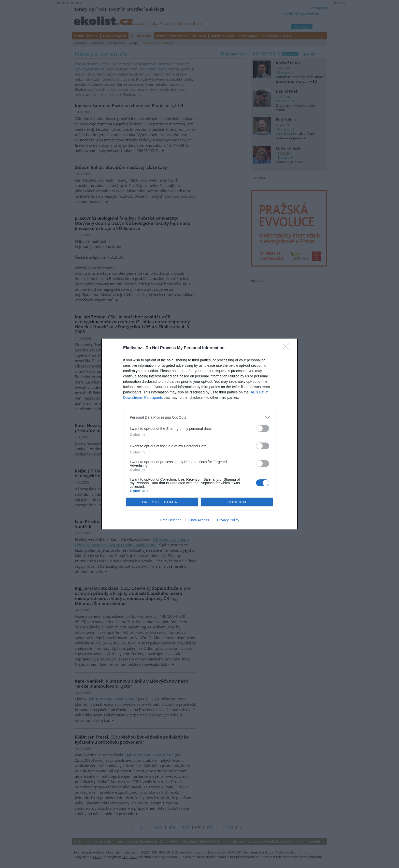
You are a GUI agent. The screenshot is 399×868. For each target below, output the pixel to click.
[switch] (263, 428)
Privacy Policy (228, 520)
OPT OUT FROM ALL (162, 502)
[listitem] (199, 417)
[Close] (288, 348)
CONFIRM (237, 502)
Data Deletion (171, 520)
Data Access (199, 520)
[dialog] (199, 434)
